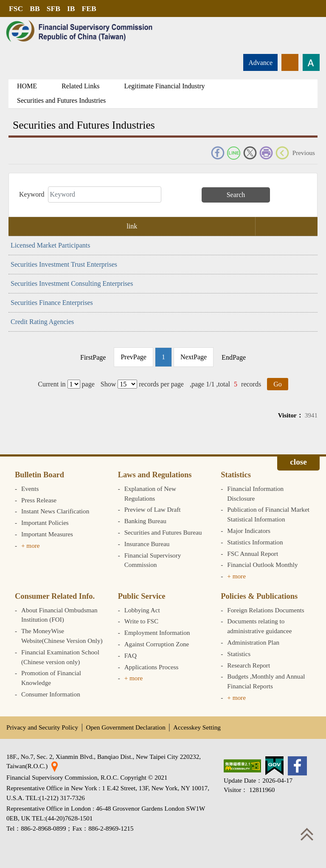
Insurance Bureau (147, 544)
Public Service (142, 596)
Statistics (236, 475)
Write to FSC (141, 621)
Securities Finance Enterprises (52, 303)
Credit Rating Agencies (42, 322)
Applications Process (152, 667)
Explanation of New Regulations (150, 493)
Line (234, 153)
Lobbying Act (142, 610)
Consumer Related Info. (55, 596)
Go (278, 384)
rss (290, 62)
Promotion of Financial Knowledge (51, 678)
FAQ (131, 655)
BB (35, 8)
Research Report (249, 665)
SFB (53, 8)
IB (71, 8)
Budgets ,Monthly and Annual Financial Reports (266, 681)
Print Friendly (266, 153)
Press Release (39, 500)
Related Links (80, 86)
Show (108, 384)
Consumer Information (51, 694)
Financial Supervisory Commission (153, 560)
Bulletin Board (39, 475)
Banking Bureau (145, 521)
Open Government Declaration (126, 727)
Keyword (32, 194)
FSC (16, 8)
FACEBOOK (218, 153)
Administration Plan (253, 642)
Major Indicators (249, 531)
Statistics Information (255, 542)
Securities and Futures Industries (61, 100)
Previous (304, 153)
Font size (311, 62)
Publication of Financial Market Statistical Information (268, 514)
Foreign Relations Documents (266, 610)
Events (30, 489)
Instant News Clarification (55, 511)
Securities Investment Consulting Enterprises (72, 283)
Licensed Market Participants (51, 245)
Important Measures (47, 534)
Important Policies (45, 523)
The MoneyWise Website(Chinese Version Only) (62, 636)
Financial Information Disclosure (255, 493)
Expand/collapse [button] (298, 463)
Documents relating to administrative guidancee (259, 626)
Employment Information (157, 633)
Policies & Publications (259, 596)
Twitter (250, 153)
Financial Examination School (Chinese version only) (60, 657)
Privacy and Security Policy (42, 727)
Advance (260, 63)
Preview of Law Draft (153, 509)
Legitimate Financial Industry (164, 86)
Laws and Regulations (155, 475)
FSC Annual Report (253, 554)
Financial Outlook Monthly (262, 565)
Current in (52, 384)
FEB (89, 8)
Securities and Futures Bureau (163, 532)
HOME (27, 86)
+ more (31, 545)
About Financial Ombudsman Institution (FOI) (59, 615)
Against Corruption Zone (157, 644)
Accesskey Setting (197, 727)
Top (307, 834)
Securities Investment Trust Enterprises (64, 264)
